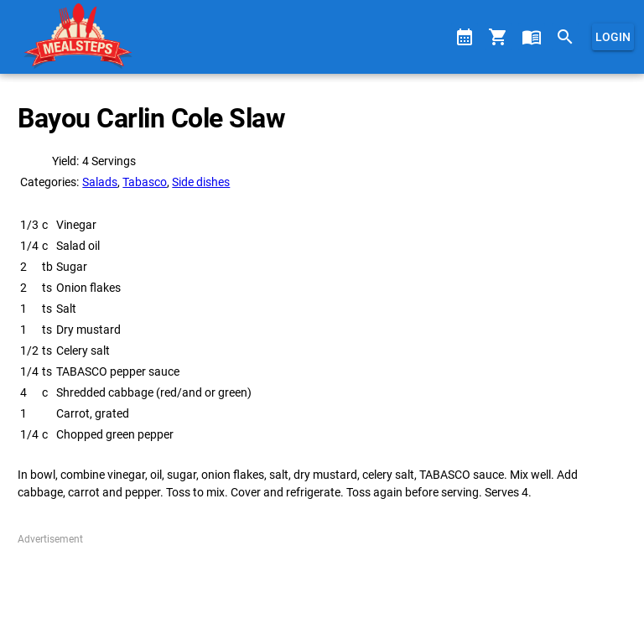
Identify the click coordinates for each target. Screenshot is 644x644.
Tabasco (145, 182)
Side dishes (201, 182)
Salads (100, 182)
